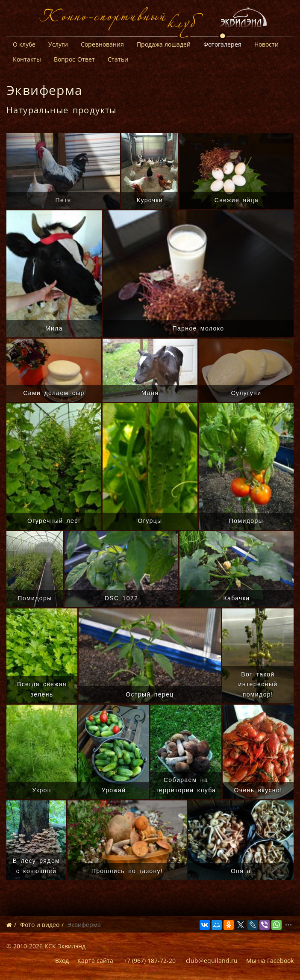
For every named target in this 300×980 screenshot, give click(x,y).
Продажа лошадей (164, 44)
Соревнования (102, 44)
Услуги (58, 44)
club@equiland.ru (212, 961)
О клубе (24, 44)
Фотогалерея (222, 44)
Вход (62, 961)
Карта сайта (95, 961)
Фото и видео (40, 925)
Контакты (27, 59)
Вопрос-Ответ (74, 59)
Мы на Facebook (270, 961)
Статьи (118, 59)
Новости (266, 44)
